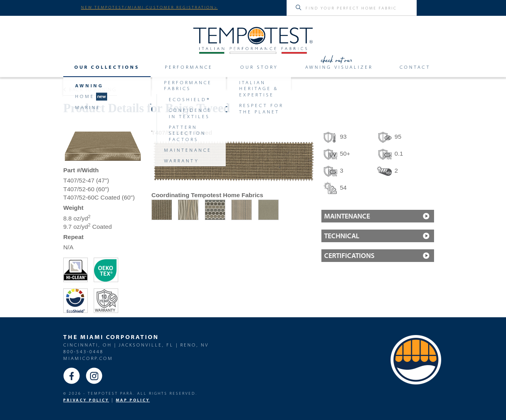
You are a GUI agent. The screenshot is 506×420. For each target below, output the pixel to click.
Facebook (72, 376)
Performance (189, 67)
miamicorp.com (88, 358)
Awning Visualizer (339, 67)
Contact (415, 67)
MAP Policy (133, 400)
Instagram (94, 376)
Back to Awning (90, 89)
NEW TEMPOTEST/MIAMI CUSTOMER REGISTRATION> (149, 7)
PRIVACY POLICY (86, 400)
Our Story (259, 67)
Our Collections (107, 67)
